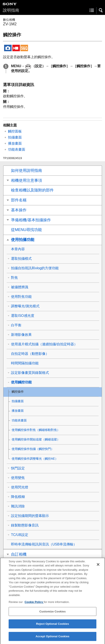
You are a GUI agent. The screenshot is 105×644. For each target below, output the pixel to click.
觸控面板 (15, 131)
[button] (101, 10)
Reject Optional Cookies (52, 627)
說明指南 (11, 10)
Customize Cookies (52, 615)
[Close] (98, 568)
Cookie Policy (34, 606)
